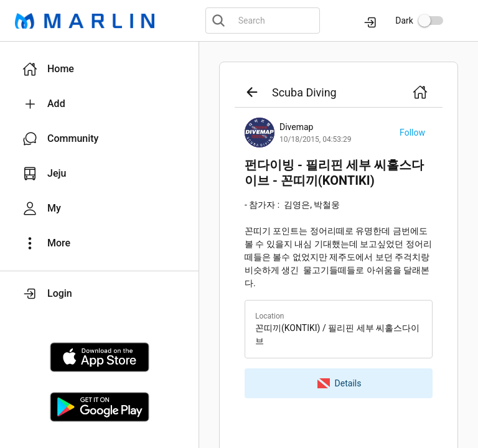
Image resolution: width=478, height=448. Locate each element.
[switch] (431, 21)
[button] (99, 69)
